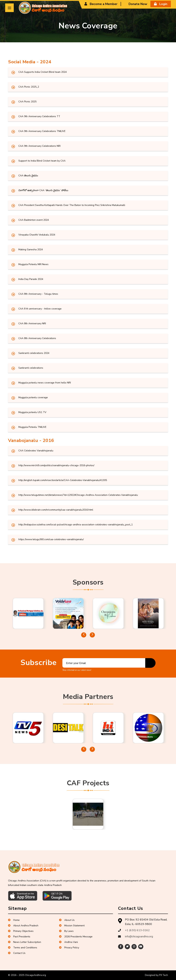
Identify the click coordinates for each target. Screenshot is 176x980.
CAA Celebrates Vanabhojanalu (36, 451)
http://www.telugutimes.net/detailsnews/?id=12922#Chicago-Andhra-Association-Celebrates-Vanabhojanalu (78, 495)
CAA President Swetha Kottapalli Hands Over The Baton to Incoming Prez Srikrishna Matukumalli (72, 205)
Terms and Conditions (23, 948)
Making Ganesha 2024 (31, 250)
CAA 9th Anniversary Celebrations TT (39, 116)
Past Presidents (19, 937)
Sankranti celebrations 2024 (34, 353)
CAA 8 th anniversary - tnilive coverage (40, 309)
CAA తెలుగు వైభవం (28, 176)
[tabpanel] (28, 613)
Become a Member (101, 4)
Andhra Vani (68, 942)
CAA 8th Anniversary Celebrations (37, 338)
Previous (84, 635)
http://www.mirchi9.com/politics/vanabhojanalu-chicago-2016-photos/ (56, 465)
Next (92, 635)
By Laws (66, 931)
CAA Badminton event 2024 (34, 220)
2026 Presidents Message (76, 937)
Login (161, 4)
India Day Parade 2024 (31, 279)
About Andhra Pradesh (23, 926)
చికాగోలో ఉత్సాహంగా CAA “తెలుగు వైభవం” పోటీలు (43, 190)
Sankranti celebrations (31, 368)
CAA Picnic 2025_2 (29, 87)
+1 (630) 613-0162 (137, 930)
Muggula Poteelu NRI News (33, 264)
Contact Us (17, 953)
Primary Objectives (21, 931)
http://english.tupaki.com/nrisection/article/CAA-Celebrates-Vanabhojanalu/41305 (63, 480)
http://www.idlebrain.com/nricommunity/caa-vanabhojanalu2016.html (56, 510)
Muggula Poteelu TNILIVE (32, 427)
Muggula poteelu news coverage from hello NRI (45, 383)
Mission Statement (72, 926)
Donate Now (135, 4)
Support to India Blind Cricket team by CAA (42, 161)
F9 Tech (164, 975)
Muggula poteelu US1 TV (32, 412)
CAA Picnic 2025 (27, 102)
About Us (67, 920)
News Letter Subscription (25, 942)
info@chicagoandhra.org (139, 936)
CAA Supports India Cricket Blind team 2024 (43, 72)
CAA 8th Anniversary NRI (32, 323)
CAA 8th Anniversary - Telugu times (38, 294)
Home (14, 920)
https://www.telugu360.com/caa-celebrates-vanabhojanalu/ (51, 539)
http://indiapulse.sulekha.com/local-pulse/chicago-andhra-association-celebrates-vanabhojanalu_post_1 (76, 525)
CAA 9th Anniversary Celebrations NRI (39, 146)
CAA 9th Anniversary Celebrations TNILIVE (42, 131)
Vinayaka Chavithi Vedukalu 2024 (37, 235)
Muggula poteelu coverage (33, 397)
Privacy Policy (69, 948)
